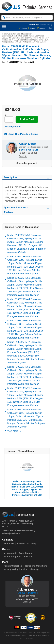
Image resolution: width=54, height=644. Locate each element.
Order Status (25, 553)
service (23, 28)
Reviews (27, 213)
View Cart (28, 556)
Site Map (34, 569)
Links (24, 569)
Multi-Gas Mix (24, 36)
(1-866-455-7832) (45, 25)
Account (41, 28)
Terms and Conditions (36, 566)
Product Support (12, 556)
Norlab (15, 36)
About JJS (9, 544)
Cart (49, 28)
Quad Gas (34, 36)
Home (4, 34)
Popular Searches (13, 566)
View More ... (14, 431)
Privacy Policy (11, 569)
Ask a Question (13, 127)
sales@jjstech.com (11, 533)
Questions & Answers (27, 208)
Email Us (23, 156)
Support (32, 28)
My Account (10, 553)
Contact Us (23, 544)
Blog (34, 544)
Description (27, 178)
